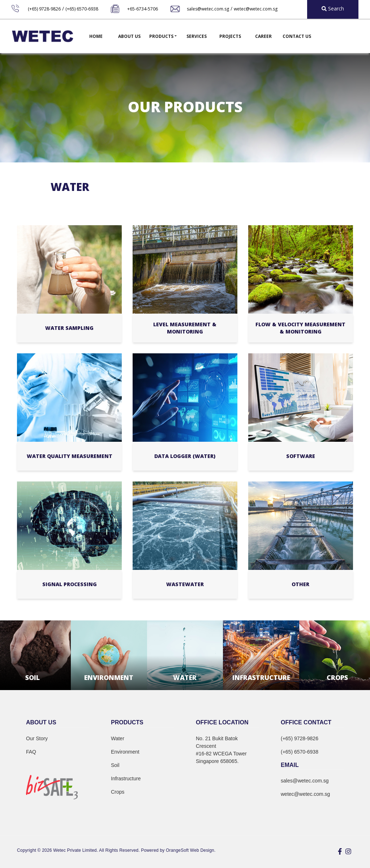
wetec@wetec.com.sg (256, 9)
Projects (230, 36)
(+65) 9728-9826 (44, 9)
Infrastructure (126, 778)
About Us (129, 36)
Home (96, 36)
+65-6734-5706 (143, 9)
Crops (118, 792)
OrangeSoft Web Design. (191, 850)
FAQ (31, 752)
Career (263, 36)
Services (197, 36)
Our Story (37, 738)
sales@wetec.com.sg (208, 9)
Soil (115, 765)
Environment (125, 752)
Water (118, 738)
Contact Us (297, 36)
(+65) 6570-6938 (82, 9)
